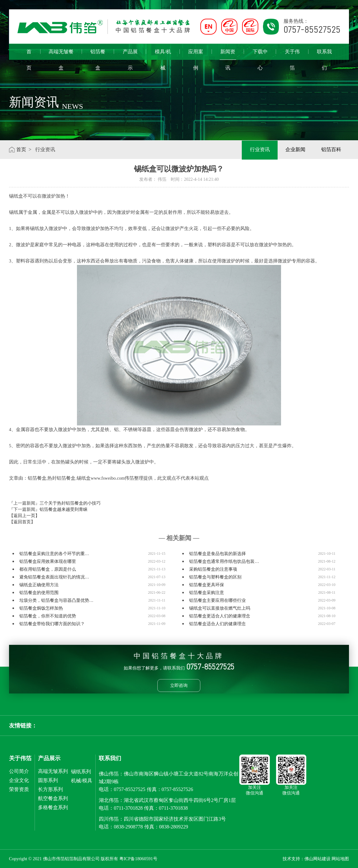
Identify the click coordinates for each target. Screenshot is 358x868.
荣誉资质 (19, 789)
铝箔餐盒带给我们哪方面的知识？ (52, 624)
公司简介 (19, 771)
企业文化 (19, 780)
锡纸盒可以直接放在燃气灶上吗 (220, 608)
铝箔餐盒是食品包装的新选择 (217, 554)
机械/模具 (82, 781)
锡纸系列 (81, 772)
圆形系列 (48, 780)
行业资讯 (259, 149)
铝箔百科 (331, 149)
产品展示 (130, 54)
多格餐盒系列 (53, 807)
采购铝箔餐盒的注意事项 (213, 569)
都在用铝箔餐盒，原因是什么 (48, 569)
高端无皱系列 (53, 771)
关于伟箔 (292, 54)
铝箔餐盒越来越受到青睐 (64, 509)
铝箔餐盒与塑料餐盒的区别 (215, 577)
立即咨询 (179, 685)
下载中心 (260, 54)
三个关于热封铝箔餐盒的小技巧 (70, 503)
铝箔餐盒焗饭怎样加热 (41, 608)
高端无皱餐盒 (61, 54)
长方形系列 (50, 789)
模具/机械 (163, 54)
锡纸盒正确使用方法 (39, 585)
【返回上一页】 (24, 516)
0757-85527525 (129, 789)
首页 (29, 54)
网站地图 (340, 859)
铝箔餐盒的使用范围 (39, 593)
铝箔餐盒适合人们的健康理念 (217, 624)
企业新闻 (295, 149)
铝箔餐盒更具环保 (207, 585)
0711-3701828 (128, 808)
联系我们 (324, 54)
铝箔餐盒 (98, 54)
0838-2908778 (128, 827)
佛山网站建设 (317, 859)
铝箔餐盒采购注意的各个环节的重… (54, 554)
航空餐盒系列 (53, 798)
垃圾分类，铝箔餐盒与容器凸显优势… (56, 600)
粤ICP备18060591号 (138, 859)
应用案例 (196, 54)
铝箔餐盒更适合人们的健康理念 (220, 616)
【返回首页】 (22, 522)
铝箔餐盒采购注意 (207, 593)
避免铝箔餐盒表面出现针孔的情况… (54, 577)
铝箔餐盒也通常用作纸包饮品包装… (224, 561)
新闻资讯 (228, 54)
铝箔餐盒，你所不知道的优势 (48, 616)
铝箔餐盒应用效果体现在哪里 (48, 561)
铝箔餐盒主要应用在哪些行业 (217, 600)
